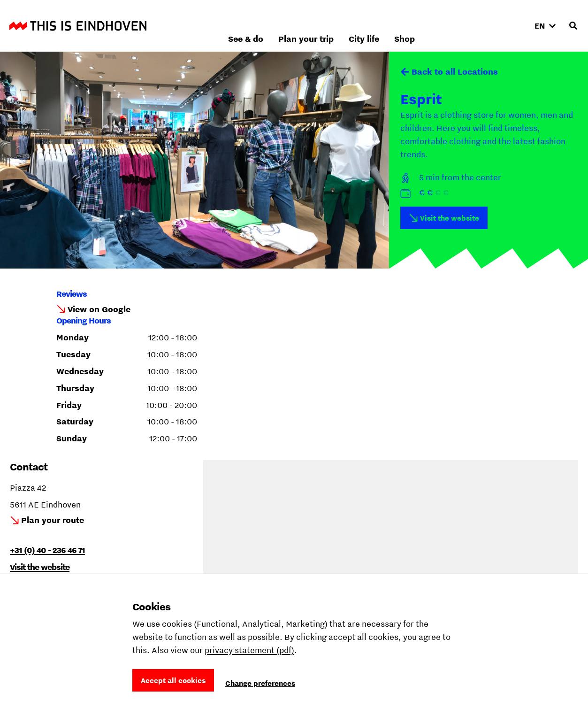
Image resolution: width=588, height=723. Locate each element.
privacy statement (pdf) (249, 650)
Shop (505, 26)
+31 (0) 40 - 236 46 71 (47, 550)
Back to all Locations (455, 72)
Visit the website (450, 218)
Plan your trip (407, 26)
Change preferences (260, 683)
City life (465, 26)
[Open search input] (573, 26)
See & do (347, 26)
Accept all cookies (173, 680)
